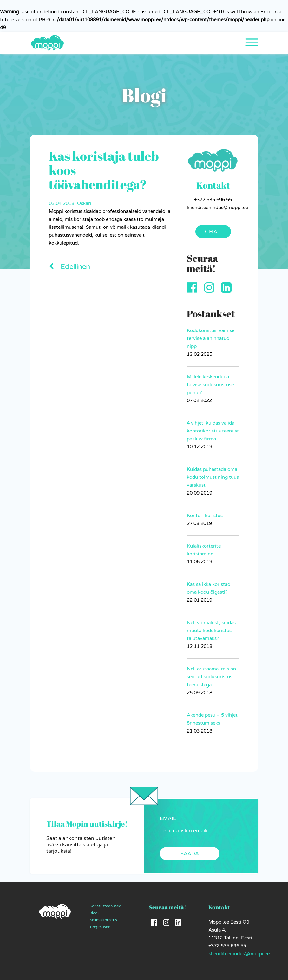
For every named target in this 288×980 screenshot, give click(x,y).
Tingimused (100, 927)
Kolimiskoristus (103, 920)
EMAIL (168, 818)
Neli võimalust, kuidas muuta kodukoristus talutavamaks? (211, 631)
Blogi (94, 913)
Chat (213, 232)
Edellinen (69, 267)
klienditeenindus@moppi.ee (239, 954)
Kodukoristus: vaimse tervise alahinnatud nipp (211, 338)
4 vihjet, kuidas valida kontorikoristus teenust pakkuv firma (213, 431)
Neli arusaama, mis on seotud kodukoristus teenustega (211, 677)
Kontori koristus (205, 516)
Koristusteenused (105, 906)
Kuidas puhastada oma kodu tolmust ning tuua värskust (213, 477)
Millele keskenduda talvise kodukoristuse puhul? (210, 385)
